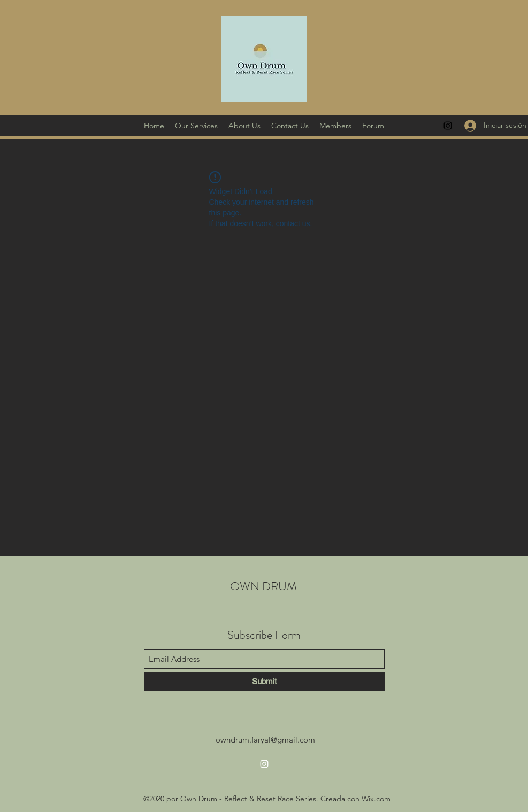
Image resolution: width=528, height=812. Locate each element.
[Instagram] (448, 126)
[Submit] (264, 681)
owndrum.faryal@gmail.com (265, 740)
